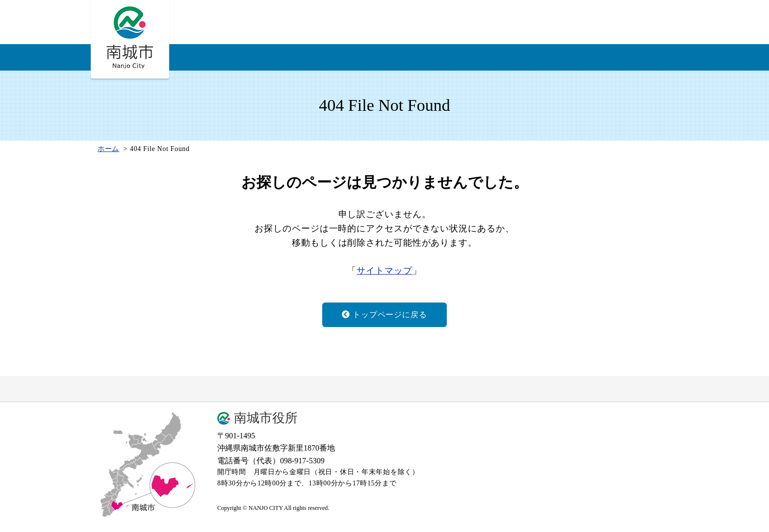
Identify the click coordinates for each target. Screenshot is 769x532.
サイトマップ (384, 271)
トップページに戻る (384, 315)
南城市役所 (266, 418)
